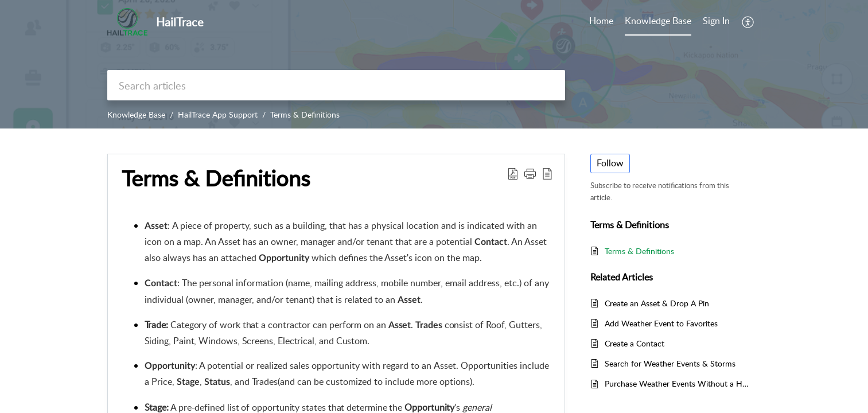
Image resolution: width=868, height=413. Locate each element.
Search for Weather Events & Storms (670, 363)
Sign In (716, 21)
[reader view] (547, 173)
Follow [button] (610, 163)
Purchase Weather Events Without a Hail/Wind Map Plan (677, 383)
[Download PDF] (513, 173)
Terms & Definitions (305, 114)
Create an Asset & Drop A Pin (657, 303)
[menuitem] (716, 22)
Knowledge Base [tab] (658, 21)
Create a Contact (635, 343)
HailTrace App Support (218, 114)
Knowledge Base (136, 114)
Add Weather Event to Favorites (661, 323)
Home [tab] (601, 21)
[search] (336, 85)
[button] (530, 173)
